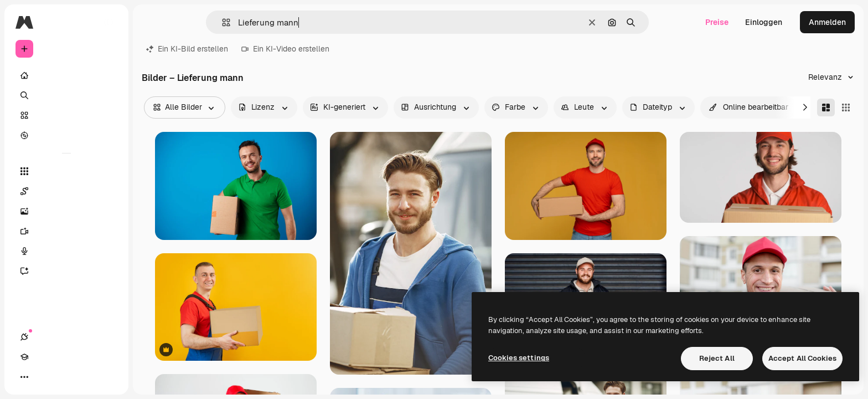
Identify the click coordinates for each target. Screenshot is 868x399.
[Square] (846, 108)
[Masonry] (826, 108)
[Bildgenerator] (66, 211)
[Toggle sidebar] (108, 22)
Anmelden (827, 22)
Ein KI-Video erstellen (285, 49)
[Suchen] (66, 95)
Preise (717, 22)
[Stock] (66, 115)
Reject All (717, 358)
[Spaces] (66, 191)
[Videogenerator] (66, 231)
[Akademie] (44, 377)
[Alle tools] (66, 171)
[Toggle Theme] (64, 377)
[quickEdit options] (749, 108)
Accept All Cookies (802, 358)
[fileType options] (658, 108)
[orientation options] (436, 108)
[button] (222, 22)
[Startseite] (66, 75)
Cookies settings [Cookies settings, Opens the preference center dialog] (519, 358)
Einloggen (764, 22)
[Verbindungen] (24, 377)
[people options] (585, 108)
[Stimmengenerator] (66, 251)
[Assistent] (66, 271)
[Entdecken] (66, 135)
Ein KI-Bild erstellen (187, 49)
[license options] (264, 108)
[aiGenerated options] (345, 108)
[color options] (516, 108)
